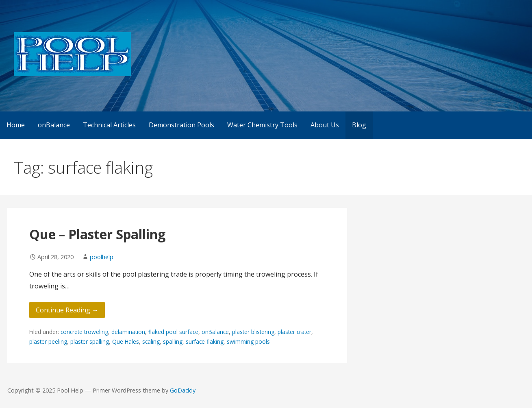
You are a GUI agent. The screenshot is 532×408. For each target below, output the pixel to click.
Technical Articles (109, 125)
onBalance (54, 125)
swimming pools (248, 341)
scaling (151, 341)
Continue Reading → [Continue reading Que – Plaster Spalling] (67, 310)
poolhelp (102, 257)
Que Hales (126, 341)
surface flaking (205, 341)
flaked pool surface (173, 332)
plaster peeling (48, 341)
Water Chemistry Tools (262, 125)
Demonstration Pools (181, 125)
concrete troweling (84, 332)
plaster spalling (90, 341)
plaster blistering (253, 332)
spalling (173, 341)
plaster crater (294, 332)
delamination (128, 332)
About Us (325, 125)
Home (16, 125)
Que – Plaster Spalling (97, 234)
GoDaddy (183, 390)
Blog (359, 125)
